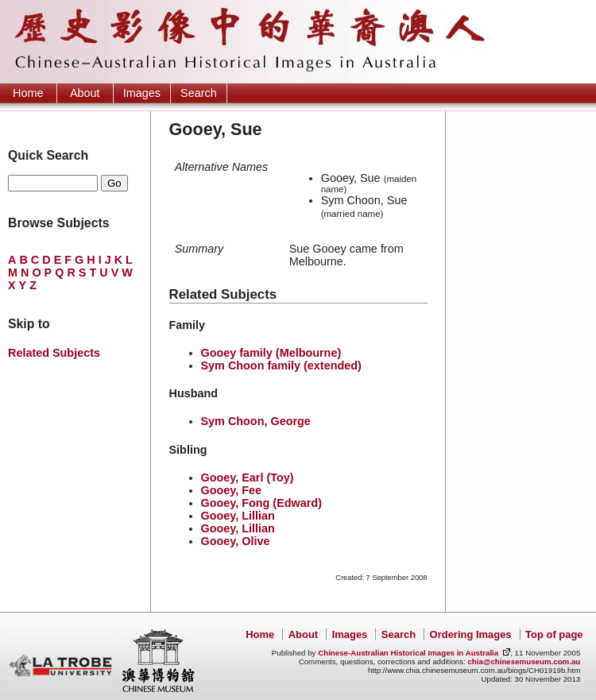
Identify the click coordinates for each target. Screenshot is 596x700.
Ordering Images (471, 634)
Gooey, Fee (232, 490)
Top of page (554, 634)
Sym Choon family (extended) (281, 365)
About (85, 93)
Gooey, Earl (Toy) (248, 478)
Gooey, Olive (236, 541)
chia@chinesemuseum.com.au (524, 661)
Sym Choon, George (256, 421)
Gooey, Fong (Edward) (261, 503)
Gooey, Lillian (238, 516)
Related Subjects (54, 353)
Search (199, 93)
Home (28, 93)
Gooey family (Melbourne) (271, 353)
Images (142, 93)
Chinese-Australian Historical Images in (408, 653)
